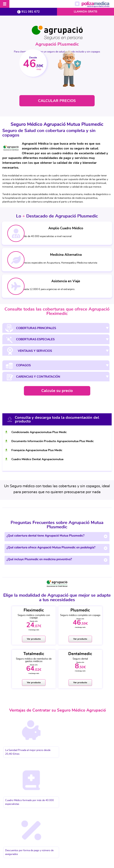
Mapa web (102, 844)
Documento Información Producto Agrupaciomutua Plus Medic (53, 442)
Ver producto (21, 640)
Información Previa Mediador (80, 844)
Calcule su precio (57, 392)
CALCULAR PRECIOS (57, 101)
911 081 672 (28, 12)
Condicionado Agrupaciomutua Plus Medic (39, 433)
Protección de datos (32, 844)
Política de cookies (55, 844)
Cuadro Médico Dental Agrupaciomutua (37, 460)
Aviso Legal (13, 844)
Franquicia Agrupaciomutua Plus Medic (37, 451)
